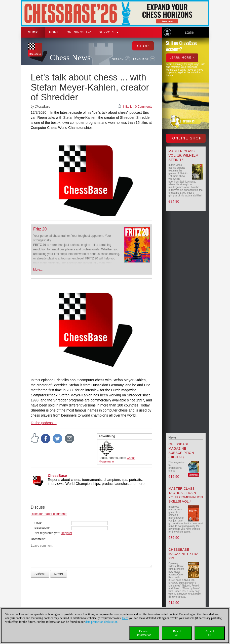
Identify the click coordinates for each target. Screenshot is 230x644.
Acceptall (210, 633)
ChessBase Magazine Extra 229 (183, 554)
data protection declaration (101, 622)
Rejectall (177, 633)
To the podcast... (44, 423)
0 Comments (143, 107)
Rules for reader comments (49, 514)
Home (54, 32)
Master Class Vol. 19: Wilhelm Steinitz (184, 155)
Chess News (70, 58)
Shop (33, 32)
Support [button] (109, 32)
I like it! (128, 107)
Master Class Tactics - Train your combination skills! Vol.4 (186, 495)
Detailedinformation (144, 633)
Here (125, 618)
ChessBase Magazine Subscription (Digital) (181, 451)
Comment (38, 539)
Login (190, 33)
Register (67, 533)
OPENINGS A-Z (79, 32)
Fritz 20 (40, 229)
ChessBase (57, 476)
